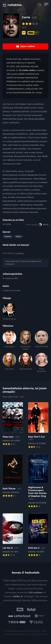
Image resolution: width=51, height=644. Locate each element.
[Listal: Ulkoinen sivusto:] (31, 609)
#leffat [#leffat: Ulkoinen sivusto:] (17, 597)
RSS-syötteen (36, 593)
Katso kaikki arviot (13, 397)
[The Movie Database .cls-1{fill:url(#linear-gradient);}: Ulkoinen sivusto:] (17, 622)
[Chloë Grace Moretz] (25, 340)
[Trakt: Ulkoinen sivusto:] (40, 616)
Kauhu (18, 237)
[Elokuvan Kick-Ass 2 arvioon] (38, 535)
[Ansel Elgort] (9, 340)
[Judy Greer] (9, 363)
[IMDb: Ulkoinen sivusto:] (20, 609)
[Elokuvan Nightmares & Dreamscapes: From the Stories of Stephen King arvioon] (38, 481)
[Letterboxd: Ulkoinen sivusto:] (19, 616)
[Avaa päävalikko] (46, 5)
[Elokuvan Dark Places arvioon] (13, 476)
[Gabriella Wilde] (42, 340)
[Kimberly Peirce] (9, 312)
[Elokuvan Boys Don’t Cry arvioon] (38, 426)
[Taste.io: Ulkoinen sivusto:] (36, 622)
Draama (8, 237)
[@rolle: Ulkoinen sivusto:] (44, 225)
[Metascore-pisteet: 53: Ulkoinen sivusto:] (24, 33)
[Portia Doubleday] (42, 363)
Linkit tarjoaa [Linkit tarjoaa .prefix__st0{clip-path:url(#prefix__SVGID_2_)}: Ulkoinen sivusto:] (13, 253)
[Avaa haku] (40, 5)
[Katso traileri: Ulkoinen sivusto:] (25, 46)
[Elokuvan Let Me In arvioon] (13, 535)
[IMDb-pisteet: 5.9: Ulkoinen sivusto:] (33, 33)
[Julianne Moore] (25, 363)
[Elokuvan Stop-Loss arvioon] (13, 424)
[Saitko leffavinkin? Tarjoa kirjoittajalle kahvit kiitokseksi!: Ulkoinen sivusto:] (25, 263)
